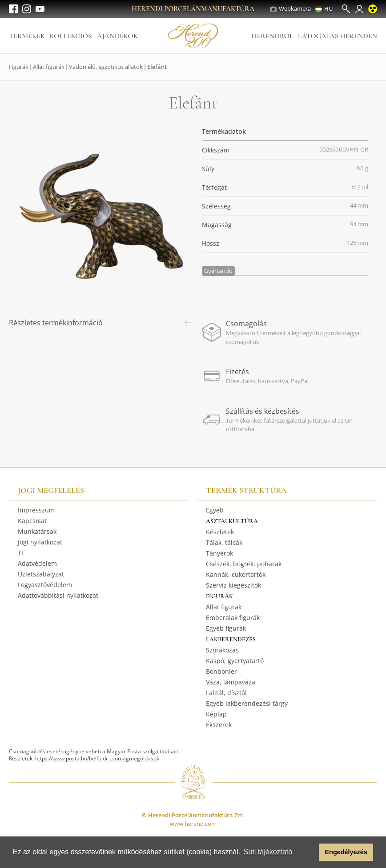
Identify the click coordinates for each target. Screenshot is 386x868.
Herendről (272, 36)
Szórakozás (222, 650)
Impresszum (36, 510)
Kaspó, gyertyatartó (235, 661)
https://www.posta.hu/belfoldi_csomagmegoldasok (97, 758)
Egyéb (215, 510)
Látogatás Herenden (338, 36)
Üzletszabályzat (41, 574)
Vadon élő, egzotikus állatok (106, 67)
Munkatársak (37, 531)
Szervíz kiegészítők (233, 585)
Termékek (27, 36)
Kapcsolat (32, 521)
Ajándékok (117, 36)
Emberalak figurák (233, 618)
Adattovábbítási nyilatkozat (58, 595)
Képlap (216, 714)
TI (20, 553)
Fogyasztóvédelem (45, 585)
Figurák (19, 67)
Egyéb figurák (226, 628)
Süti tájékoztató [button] (268, 852)
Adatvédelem (37, 563)
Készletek (220, 532)
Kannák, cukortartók (236, 574)
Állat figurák (49, 67)
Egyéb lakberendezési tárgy (247, 703)
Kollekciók (71, 36)
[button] (310, 852)
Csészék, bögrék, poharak (244, 564)
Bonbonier (221, 671)
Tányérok (219, 553)
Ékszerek (219, 725)
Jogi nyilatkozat (40, 542)
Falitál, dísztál (226, 693)
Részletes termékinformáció (101, 323)
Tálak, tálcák (224, 542)
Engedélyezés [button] (346, 852)
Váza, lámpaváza (231, 682)
